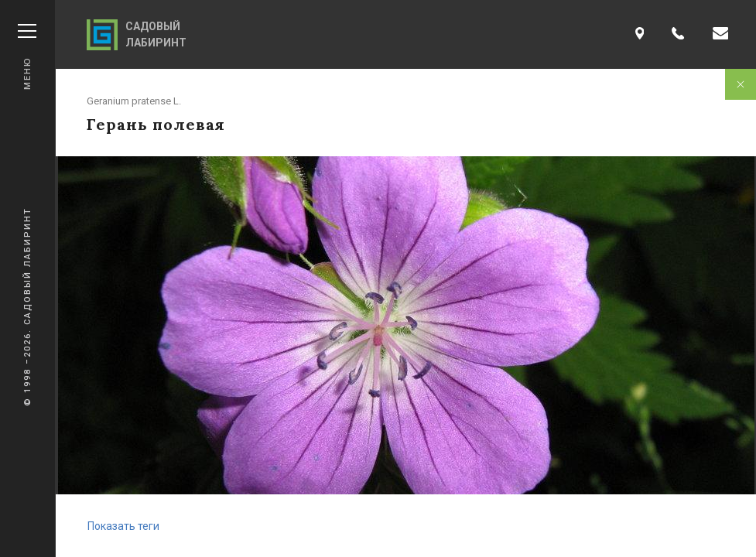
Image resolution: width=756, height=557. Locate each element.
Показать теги (123, 526)
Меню (27, 57)
